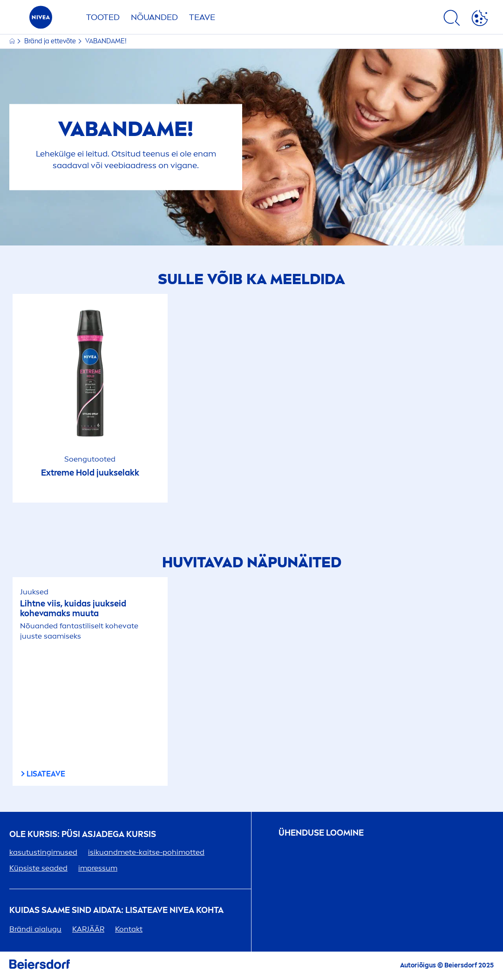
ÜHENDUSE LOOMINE (321, 833)
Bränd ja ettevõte (51, 41)
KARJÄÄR (88, 929)
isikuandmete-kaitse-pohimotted (146, 852)
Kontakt (129, 929)
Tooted (103, 17)
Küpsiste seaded (38, 868)
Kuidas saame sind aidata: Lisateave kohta (116, 910)
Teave (202, 17)
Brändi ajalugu (35, 929)
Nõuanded (154, 17)
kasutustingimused (43, 852)
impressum (98, 868)
